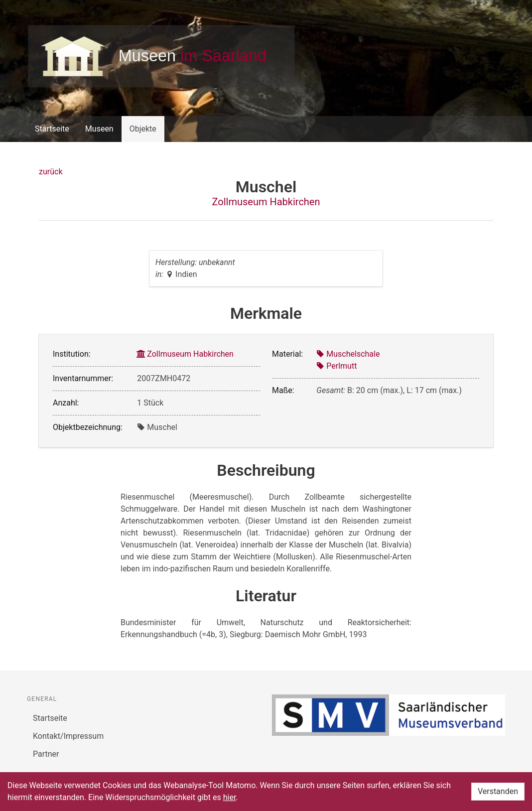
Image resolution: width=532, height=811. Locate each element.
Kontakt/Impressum (68, 736)
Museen (99, 129)
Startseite (52, 129)
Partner (46, 754)
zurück (51, 172)
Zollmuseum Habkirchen (266, 202)
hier (230, 797)
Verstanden (498, 791)
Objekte (143, 129)
